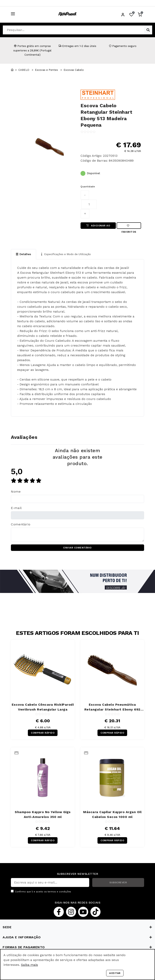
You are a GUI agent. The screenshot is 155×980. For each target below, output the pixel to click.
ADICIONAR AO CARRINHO (98, 226)
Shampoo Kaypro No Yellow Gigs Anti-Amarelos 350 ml (43, 814)
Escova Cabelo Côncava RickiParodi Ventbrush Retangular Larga (43, 707)
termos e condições (59, 892)
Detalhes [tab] (24, 254)
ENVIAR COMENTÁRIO (77, 548)
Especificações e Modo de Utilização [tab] (66, 254)
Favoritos (129, 227)
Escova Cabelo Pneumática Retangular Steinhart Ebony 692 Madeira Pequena (112, 707)
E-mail (16, 508)
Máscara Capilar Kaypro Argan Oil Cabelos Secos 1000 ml (112, 814)
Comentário (21, 524)
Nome (16, 492)
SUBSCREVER (118, 882)
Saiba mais (29, 965)
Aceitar (115, 973)
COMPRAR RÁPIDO (43, 733)
